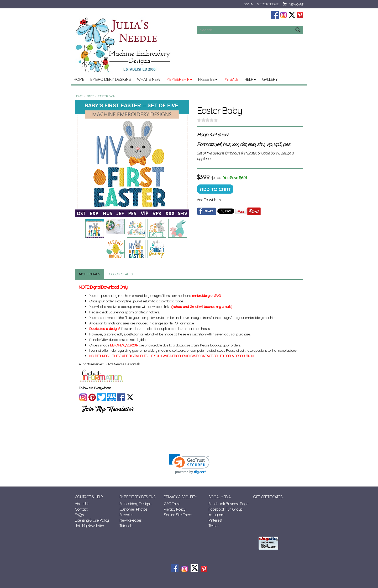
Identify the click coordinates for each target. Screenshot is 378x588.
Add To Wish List (209, 200)
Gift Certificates (268, 497)
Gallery (270, 79)
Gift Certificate (268, 4)
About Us (82, 504)
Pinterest (215, 520)
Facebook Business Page (228, 504)
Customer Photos (133, 509)
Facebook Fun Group (225, 509)
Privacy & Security (180, 497)
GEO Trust (172, 504)
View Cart (296, 4)
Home (79, 79)
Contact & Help (89, 497)
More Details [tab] (90, 274)
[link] (189, 464)
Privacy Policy (175, 509)
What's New (149, 79)
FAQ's (79, 515)
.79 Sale (231, 79)
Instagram (216, 515)
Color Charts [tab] (121, 274)
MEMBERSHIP (179, 79)
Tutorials (126, 526)
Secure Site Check (178, 515)
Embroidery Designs (111, 79)
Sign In (248, 4)
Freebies (208, 79)
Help (250, 79)
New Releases (130, 520)
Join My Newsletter (90, 526)
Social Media (219, 497)
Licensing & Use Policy (92, 520)
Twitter (214, 526)
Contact (81, 509)
